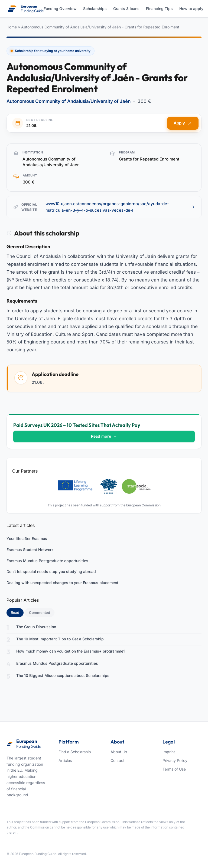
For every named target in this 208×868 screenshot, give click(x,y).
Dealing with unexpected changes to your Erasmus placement (62, 583)
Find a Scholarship (75, 752)
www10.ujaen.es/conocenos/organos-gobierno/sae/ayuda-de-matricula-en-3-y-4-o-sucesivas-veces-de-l (120, 207)
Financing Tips (159, 9)
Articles (65, 760)
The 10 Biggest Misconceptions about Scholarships (63, 675)
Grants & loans (126, 9)
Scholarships (95, 9)
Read (17, 612)
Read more (104, 436)
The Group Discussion (36, 627)
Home (12, 27)
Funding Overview (60, 9)
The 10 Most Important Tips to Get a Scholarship (60, 639)
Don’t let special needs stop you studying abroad (51, 571)
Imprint (169, 752)
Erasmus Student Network (30, 550)
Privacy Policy (175, 760)
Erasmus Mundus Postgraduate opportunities (47, 561)
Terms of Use (174, 769)
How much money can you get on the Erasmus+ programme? (71, 651)
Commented (40, 612)
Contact (118, 760)
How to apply (191, 9)
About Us (119, 752)
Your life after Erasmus (27, 538)
